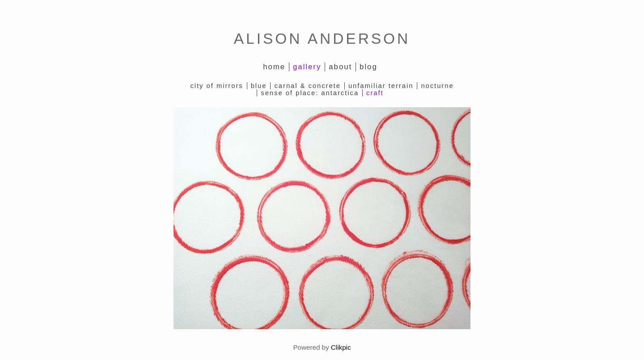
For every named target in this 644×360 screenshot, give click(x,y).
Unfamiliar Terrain (381, 86)
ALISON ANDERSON (322, 39)
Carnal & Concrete (307, 86)
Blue (259, 86)
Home (274, 67)
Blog (369, 67)
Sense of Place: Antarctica (310, 93)
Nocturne (437, 86)
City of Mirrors (216, 86)
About (340, 67)
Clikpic (341, 347)
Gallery (307, 67)
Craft (375, 93)
